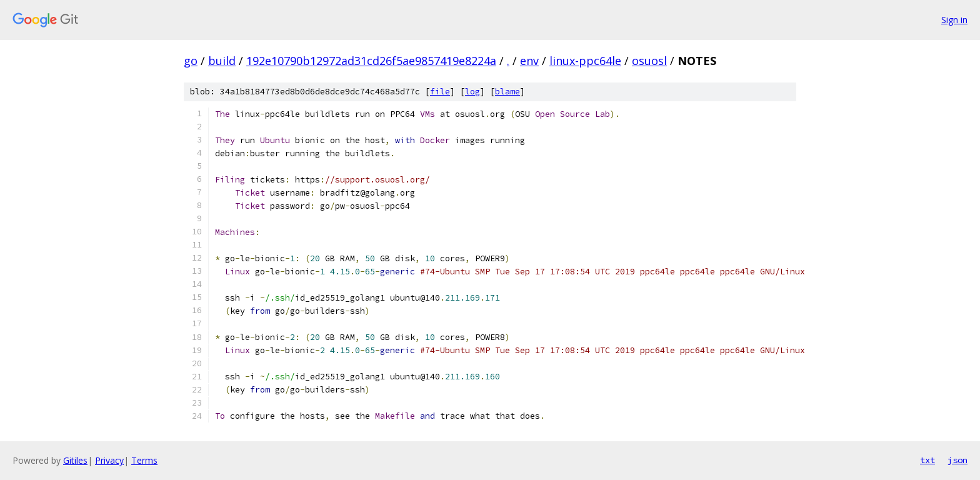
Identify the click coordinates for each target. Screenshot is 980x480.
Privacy (109, 460)
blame (507, 92)
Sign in (954, 20)
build (222, 61)
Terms (144, 460)
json (957, 460)
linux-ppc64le (585, 61)
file (440, 92)
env (529, 61)
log (472, 92)
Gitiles (75, 460)
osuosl (649, 61)
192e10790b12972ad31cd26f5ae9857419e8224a (371, 61)
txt (927, 460)
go (191, 61)
